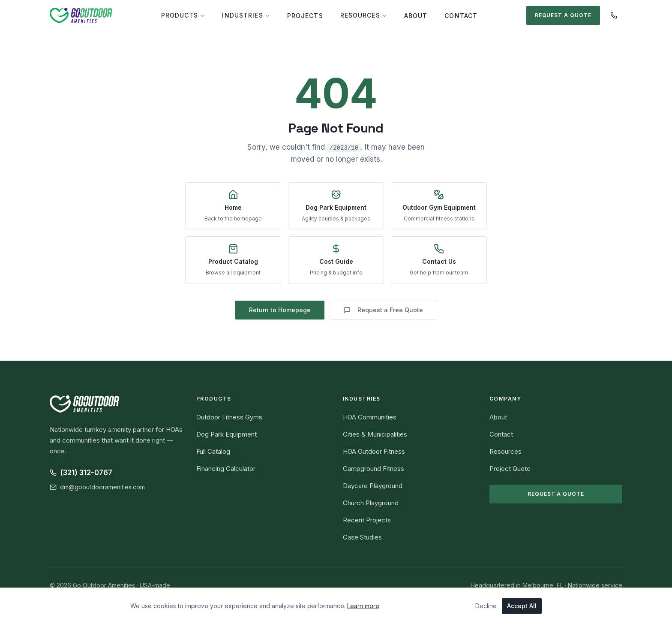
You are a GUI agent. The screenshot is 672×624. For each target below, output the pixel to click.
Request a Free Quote (383, 310)
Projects (305, 16)
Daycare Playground (373, 486)
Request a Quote (563, 15)
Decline (486, 606)
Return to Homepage (280, 310)
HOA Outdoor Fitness (374, 451)
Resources (364, 15)
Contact (461, 16)
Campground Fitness (373, 469)
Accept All (522, 606)
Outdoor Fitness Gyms (229, 417)
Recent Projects (367, 520)
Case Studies (362, 537)
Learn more (363, 606)
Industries (246, 15)
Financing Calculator (226, 469)
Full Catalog (213, 451)
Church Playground (371, 503)
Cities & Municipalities (375, 434)
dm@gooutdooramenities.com (97, 487)
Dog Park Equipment (226, 434)
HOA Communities (370, 417)
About (416, 16)
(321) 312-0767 (81, 473)
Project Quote (510, 469)
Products (183, 15)
